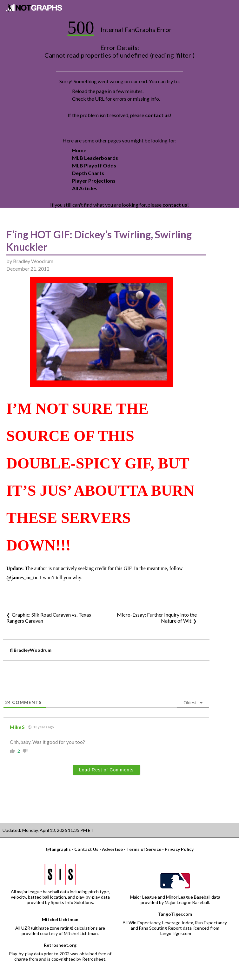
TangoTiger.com (175, 914)
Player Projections (94, 181)
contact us (157, 115)
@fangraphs (58, 849)
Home (79, 150)
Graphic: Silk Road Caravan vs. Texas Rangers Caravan (49, 618)
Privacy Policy (179, 849)
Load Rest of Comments (106, 770)
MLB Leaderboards (95, 158)
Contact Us (86, 849)
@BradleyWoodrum (30, 650)
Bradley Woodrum (33, 261)
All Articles (85, 188)
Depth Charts (88, 173)
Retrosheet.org (60, 945)
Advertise (112, 849)
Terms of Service (144, 849)
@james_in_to (22, 578)
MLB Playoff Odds (94, 165)
